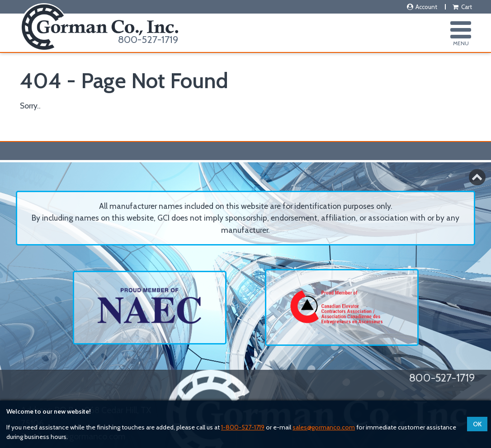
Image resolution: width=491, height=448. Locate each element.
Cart (462, 7)
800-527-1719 (148, 40)
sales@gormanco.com (324, 427)
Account (422, 7)
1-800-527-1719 (243, 427)
